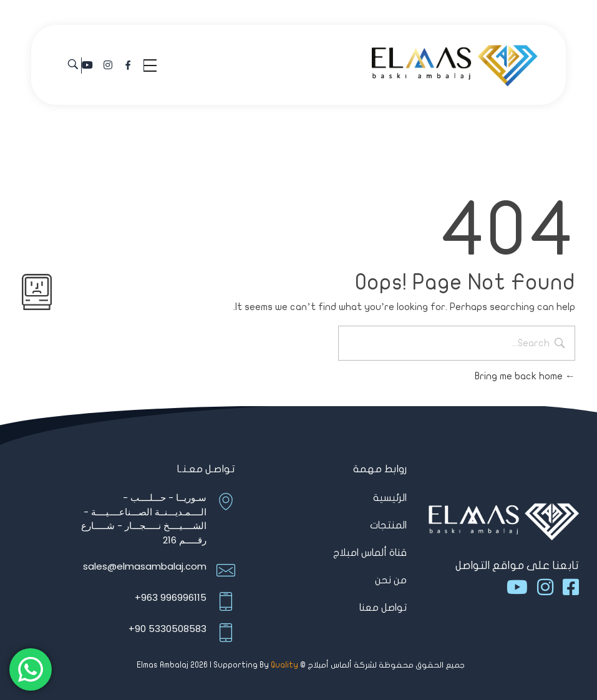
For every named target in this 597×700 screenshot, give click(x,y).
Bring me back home (525, 376)
